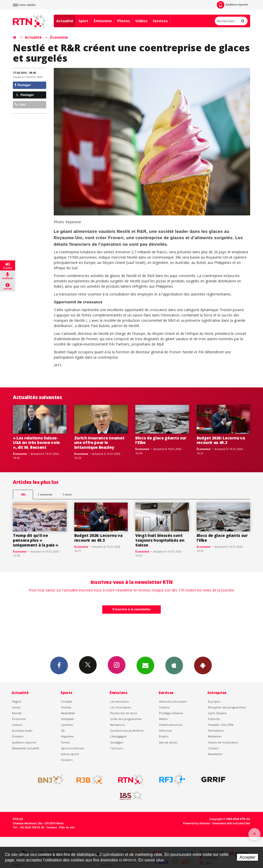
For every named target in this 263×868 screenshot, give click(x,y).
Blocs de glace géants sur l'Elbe (161, 440)
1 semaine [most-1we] (45, 494)
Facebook (59, 665)
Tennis (65, 742)
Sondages (116, 742)
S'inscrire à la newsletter (131, 609)
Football (67, 701)
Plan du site (67, 827)
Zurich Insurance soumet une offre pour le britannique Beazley (99, 443)
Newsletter (215, 754)
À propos (214, 701)
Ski (63, 730)
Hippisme (68, 736)
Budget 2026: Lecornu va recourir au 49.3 (221, 440)
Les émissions (119, 701)
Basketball (68, 713)
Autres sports (70, 754)
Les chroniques (120, 707)
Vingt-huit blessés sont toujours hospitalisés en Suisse (160, 540)
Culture (17, 725)
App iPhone (174, 665)
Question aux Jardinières (127, 730)
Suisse (16, 707)
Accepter (247, 857)
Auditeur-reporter (233, 5)
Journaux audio (22, 730)
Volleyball (67, 719)
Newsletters (145, 665)
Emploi (164, 736)
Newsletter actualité (26, 748)
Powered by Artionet (196, 823)
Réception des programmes (227, 707)
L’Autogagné (118, 736)
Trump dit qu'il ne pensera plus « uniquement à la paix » (36, 540)
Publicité (214, 719)
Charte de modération (223, 742)
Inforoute (165, 730)
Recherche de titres (124, 713)
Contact (213, 748)
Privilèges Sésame (171, 713)
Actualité (65, 21)
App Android (203, 665)
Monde (17, 713)
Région (17, 701)
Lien (20, 104)
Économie (59, 37)
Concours (116, 748)
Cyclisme (67, 725)
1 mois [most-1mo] (67, 494)
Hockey (66, 707)
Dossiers (18, 736)
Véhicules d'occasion (173, 701)
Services (160, 21)
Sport (83, 21)
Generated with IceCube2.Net (231, 823)
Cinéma (164, 707)
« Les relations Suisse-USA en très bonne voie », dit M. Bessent (36, 443)
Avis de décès (168, 742)
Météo (163, 719)
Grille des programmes (126, 719)
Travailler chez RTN (221, 725)
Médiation (215, 736)
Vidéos (141, 21)
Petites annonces (171, 725)
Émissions (103, 21)
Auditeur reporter (24, 742)
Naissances (117, 725)
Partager (23, 85)
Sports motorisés (73, 748)
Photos (124, 21)
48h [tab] (23, 494)
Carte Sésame (217, 713)
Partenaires (216, 730)
